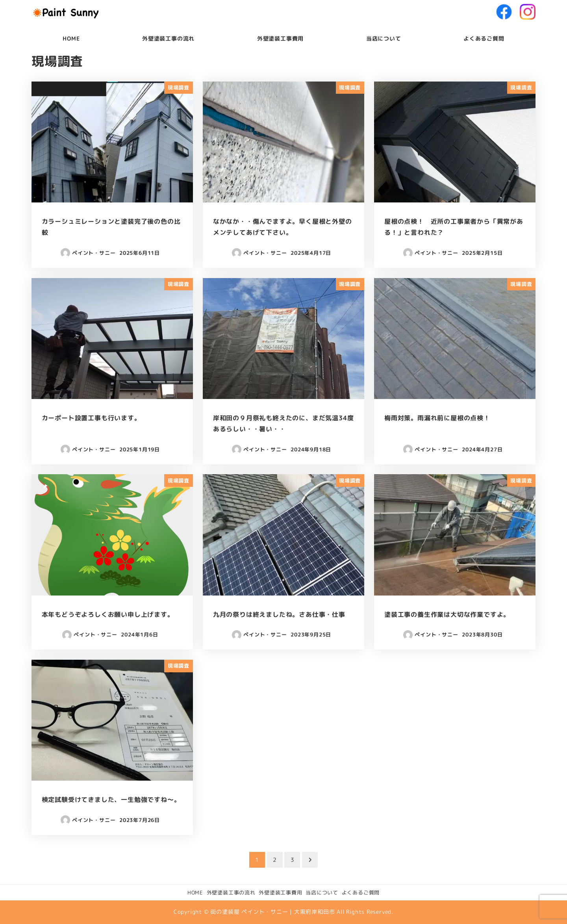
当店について (322, 892)
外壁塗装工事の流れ (231, 892)
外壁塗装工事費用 (280, 892)
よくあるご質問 (361, 892)
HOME (195, 892)
